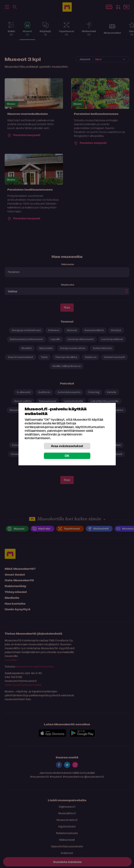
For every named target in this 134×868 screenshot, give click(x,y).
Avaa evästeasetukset (67, 446)
